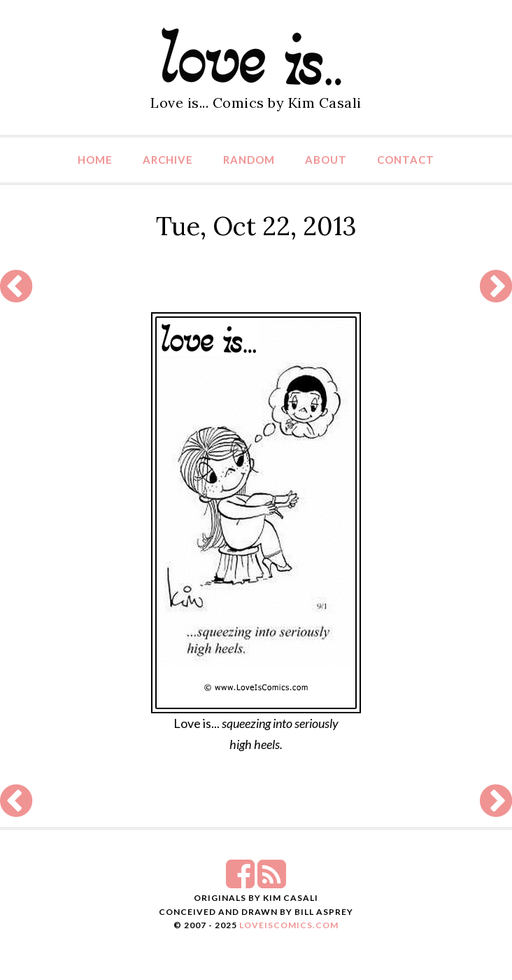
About (326, 160)
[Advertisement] (256, 286)
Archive (168, 160)
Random (249, 160)
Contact (406, 160)
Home (95, 160)
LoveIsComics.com (289, 925)
